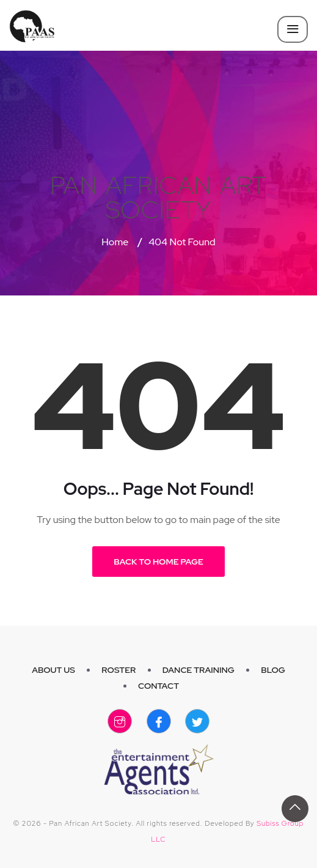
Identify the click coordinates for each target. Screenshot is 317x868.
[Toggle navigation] (293, 29)
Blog (273, 670)
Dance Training (199, 670)
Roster (118, 670)
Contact (158, 686)
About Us (53, 670)
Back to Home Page (158, 562)
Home (115, 242)
